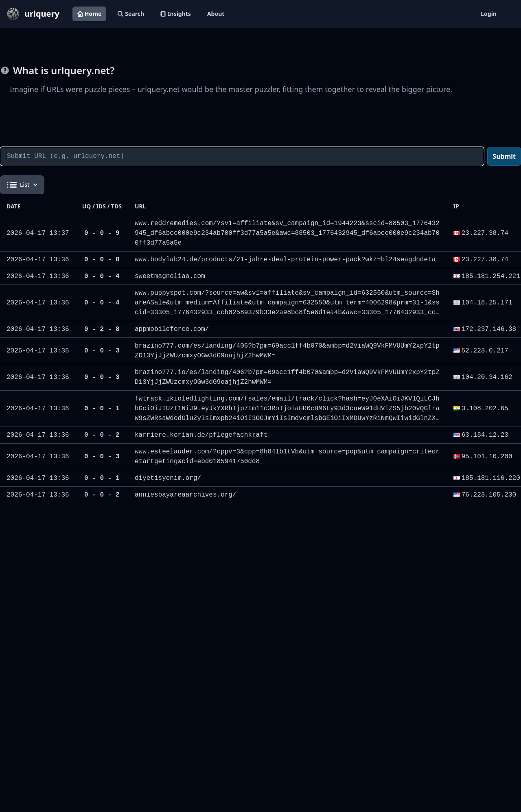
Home (89, 14)
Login (489, 14)
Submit (504, 156)
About (216, 14)
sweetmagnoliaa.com (170, 276)
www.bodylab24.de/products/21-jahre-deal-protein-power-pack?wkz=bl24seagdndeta (285, 260)
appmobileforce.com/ (172, 329)
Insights (176, 14)
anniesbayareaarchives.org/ (186, 495)
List (22, 185)
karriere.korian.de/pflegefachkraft (201, 435)
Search (131, 14)
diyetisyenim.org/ (168, 478)
